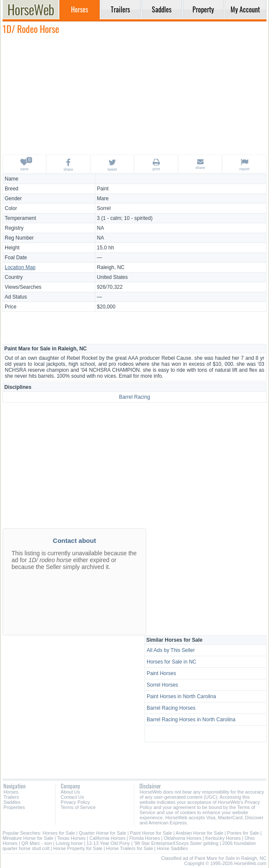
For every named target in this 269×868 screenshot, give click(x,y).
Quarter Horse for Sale (102, 833)
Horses (11, 792)
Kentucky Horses (223, 838)
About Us (70, 792)
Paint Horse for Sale (151, 833)
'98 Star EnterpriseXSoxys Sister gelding (176, 843)
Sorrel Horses (162, 685)
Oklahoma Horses (183, 838)
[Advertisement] (135, 94)
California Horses (107, 838)
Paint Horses (161, 673)
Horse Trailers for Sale (129, 848)
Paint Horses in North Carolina (181, 696)
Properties (14, 807)
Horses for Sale (59, 833)
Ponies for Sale (243, 833)
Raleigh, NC (111, 267)
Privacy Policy (75, 802)
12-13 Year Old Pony (108, 843)
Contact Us (72, 797)
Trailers (11, 797)
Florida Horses (145, 838)
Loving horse (69, 843)
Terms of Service (78, 807)
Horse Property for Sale (78, 848)
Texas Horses (71, 838)
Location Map (20, 267)
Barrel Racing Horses (171, 708)
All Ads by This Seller (171, 650)
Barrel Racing (134, 397)
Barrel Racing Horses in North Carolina (191, 720)
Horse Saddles (172, 848)
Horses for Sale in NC (171, 662)
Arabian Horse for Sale (200, 833)
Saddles (12, 802)
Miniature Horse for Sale (28, 838)
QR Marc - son (37, 843)
